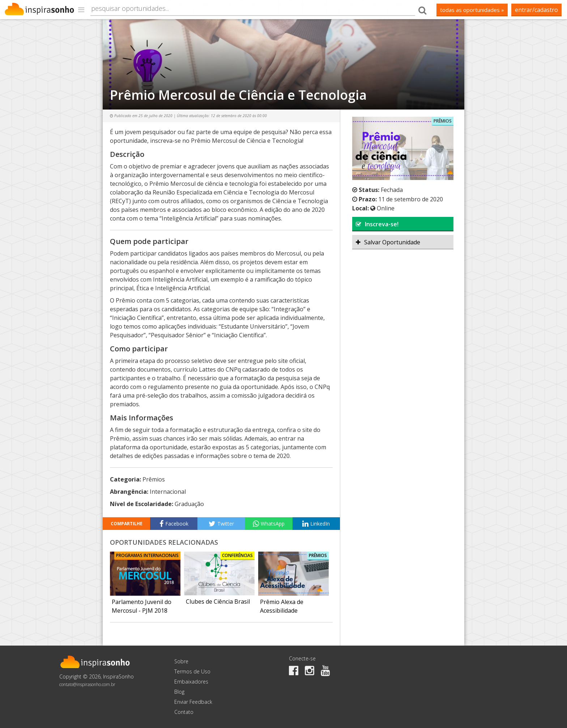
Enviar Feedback (193, 702)
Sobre (181, 661)
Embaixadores (191, 682)
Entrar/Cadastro (536, 10)
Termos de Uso (192, 671)
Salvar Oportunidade (388, 242)
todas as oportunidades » (472, 10)
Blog (179, 692)
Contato (184, 712)
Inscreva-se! (377, 224)
